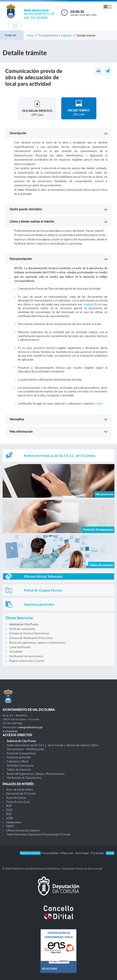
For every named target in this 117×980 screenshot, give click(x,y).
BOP (9, 806)
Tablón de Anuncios (19, 769)
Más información (21, 431)
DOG (9, 810)
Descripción (18, 133)
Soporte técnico (30, 853)
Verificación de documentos (26, 656)
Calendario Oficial (18, 761)
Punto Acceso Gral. (18, 802)
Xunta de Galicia (16, 798)
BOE (9, 814)
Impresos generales (19, 757)
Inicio (30, 35)
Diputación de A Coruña (21, 793)
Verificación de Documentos (24, 778)
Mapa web (67, 853)
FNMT (10, 826)
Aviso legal (82, 853)
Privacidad (98, 853)
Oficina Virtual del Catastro (23, 830)
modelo (88, 304)
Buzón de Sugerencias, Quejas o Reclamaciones (36, 774)
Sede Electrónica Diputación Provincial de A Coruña (39, 834)
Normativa (17, 419)
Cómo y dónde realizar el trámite (32, 221)
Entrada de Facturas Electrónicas (29, 633)
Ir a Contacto (10, 731)
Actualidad (16, 652)
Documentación (21, 259)
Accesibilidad (51, 853)
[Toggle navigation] (15, 26)
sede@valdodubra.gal (30, 727)
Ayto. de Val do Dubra (20, 789)
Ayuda (110, 853)
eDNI (10, 818)
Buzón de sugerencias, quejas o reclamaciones (37, 642)
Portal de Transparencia (21, 753)
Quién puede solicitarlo (26, 209)
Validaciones (14, 822)
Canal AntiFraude (20, 647)
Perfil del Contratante (20, 766)
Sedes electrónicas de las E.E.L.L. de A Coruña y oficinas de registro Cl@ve (53, 745)
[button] (107, 7)
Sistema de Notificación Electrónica (31, 638)
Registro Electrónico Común (27, 661)
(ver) (99, 403)
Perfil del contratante (22, 629)
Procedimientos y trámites (55, 35)
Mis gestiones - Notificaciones (25, 749)
